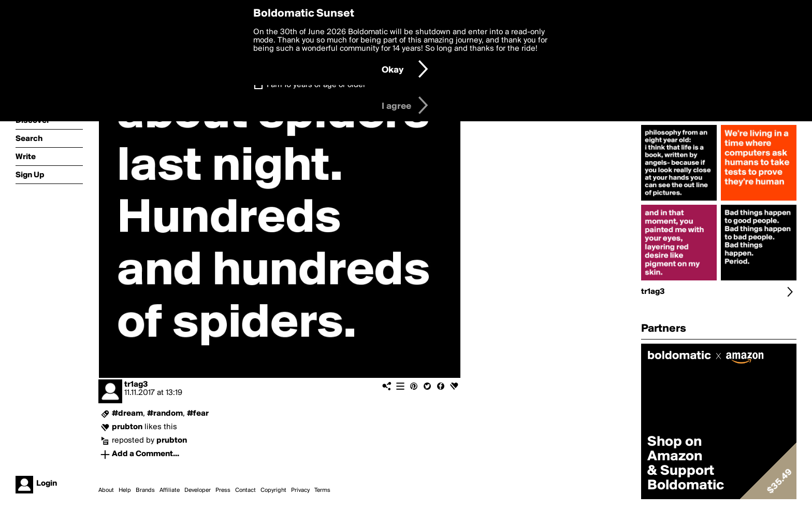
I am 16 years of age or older (316, 85)
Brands (145, 490)
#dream (127, 414)
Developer (198, 490)
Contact (245, 490)
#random (165, 414)
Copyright (273, 490)
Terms (322, 490)
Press (223, 490)
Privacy (300, 490)
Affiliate (170, 490)
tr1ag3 (136, 385)
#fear (198, 414)
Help (125, 490)
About (106, 490)
